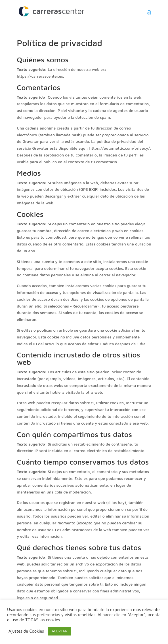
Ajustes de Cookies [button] (26, 631)
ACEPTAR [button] (59, 631)
